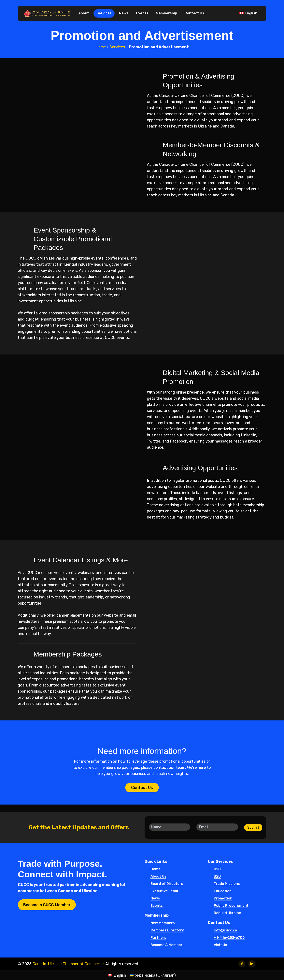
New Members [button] (163, 923)
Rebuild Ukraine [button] (227, 913)
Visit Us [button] (220, 945)
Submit (253, 827)
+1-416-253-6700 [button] (229, 938)
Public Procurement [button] (231, 906)
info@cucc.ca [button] (225, 930)
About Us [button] (158, 877)
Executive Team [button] (164, 891)
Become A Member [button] (166, 945)
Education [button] (223, 891)
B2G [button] (217, 877)
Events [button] (157, 906)
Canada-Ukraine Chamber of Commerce (68, 964)
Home (101, 47)
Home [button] (156, 869)
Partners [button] (158, 938)
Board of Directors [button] (167, 884)
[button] (142, 788)
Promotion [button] (223, 898)
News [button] (155, 898)
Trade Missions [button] (227, 884)
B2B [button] (217, 869)
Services (117, 47)
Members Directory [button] (167, 930)
